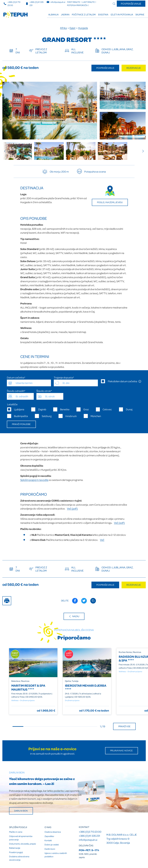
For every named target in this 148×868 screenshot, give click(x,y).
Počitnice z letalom (84, 14)
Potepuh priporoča (77, 5)
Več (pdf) (72, 508)
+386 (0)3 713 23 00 (90, 832)
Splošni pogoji (18, 827)
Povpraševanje (131, 4)
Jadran (65, 14)
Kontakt (48, 840)
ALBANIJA (53, 14)
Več (102, 540)
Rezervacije (134, 68)
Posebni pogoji (16, 852)
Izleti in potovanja (122, 14)
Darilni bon (21, 811)
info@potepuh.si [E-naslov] (56, 2)
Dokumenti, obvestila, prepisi (22, 844)
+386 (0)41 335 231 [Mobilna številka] (35, 4)
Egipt (73, 28)
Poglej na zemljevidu (110, 202)
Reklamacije (15, 848)
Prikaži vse (124, 726)
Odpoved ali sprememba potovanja (21, 838)
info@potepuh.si (88, 840)
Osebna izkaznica (53, 832)
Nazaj (74, 616)
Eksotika (103, 14)
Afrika (63, 28)
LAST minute (89, 2)
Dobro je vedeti (52, 845)
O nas (48, 827)
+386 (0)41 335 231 (89, 836)
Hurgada (83, 28)
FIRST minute (74, 2)
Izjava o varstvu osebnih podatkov (56, 855)
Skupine (140, 14)
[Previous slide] (6, 151)
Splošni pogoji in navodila (34, 480)
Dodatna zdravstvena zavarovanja (19, 858)
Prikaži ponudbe (21, 424)
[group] (17, 151)
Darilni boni (50, 849)
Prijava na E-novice (121, 750)
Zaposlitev (49, 836)
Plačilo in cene (16, 832)
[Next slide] (142, 151)
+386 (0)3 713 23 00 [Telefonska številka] (12, 4)
